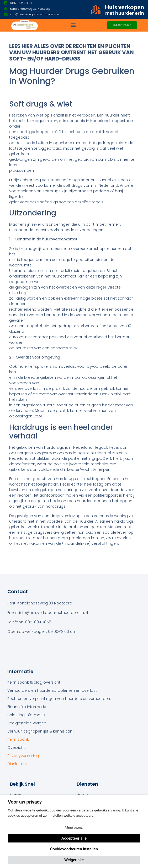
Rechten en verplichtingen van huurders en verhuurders (59, 699)
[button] (73, 25)
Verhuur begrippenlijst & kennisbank (41, 731)
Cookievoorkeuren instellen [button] (74, 849)
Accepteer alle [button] (74, 838)
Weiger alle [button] (74, 860)
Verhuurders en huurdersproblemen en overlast (52, 690)
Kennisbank (18, 739)
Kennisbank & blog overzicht (34, 682)
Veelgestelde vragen (27, 723)
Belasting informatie (26, 715)
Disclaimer (17, 764)
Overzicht (16, 748)
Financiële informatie (27, 707)
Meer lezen (74, 827)
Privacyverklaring (23, 756)
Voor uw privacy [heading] (25, 802)
